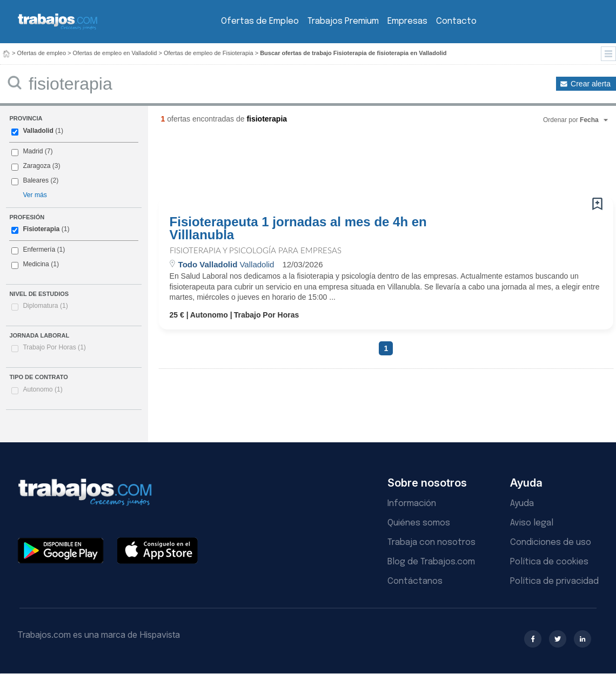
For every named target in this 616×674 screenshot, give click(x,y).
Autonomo (42, 389)
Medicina (36, 264)
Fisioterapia (41, 229)
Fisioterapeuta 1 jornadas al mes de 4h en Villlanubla (298, 228)
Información (412, 504)
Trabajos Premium (343, 21)
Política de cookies (549, 562)
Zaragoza (36, 166)
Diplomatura (45, 306)
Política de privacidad (554, 581)
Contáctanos (415, 581)
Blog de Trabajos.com (431, 562)
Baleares (36, 180)
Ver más (35, 195)
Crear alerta (591, 84)
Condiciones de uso (551, 542)
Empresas (407, 21)
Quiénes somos (419, 523)
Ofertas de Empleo (260, 21)
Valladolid (38, 131)
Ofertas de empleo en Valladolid (115, 53)
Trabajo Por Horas (54, 347)
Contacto (456, 21)
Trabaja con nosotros (431, 542)
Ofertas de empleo (42, 53)
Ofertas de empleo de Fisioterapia (209, 53)
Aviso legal (532, 523)
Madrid (33, 151)
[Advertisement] (364, 165)
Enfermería (39, 250)
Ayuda (522, 504)
